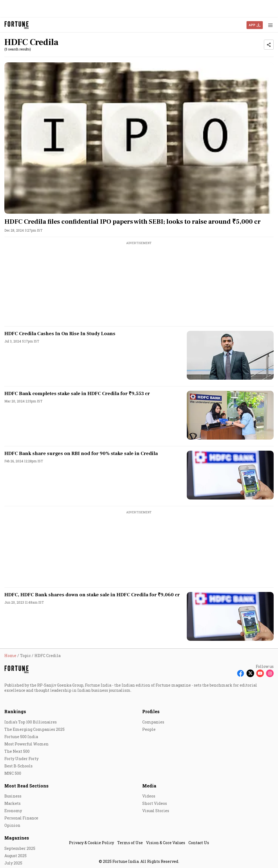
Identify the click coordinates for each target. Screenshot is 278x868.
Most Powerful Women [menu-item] (26, 744)
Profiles (151, 711)
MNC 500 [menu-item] (13, 773)
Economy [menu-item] (13, 811)
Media (149, 786)
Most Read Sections (26, 786)
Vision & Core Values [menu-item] (166, 843)
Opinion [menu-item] (12, 825)
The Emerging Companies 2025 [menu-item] (34, 729)
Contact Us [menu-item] (199, 843)
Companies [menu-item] (153, 722)
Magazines (17, 838)
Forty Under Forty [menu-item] (21, 759)
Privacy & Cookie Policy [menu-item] (91, 843)
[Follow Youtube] (260, 673)
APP (252, 25)
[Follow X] (250, 673)
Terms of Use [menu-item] (130, 843)
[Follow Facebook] (241, 673)
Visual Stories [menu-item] (156, 811)
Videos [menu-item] (149, 796)
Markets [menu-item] (12, 803)
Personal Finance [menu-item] (21, 818)
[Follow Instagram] (270, 673)
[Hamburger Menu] (270, 25)
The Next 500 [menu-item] (17, 751)
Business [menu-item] (13, 796)
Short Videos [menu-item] (155, 803)
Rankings (15, 711)
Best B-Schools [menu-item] (18, 766)
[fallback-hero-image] (139, 138)
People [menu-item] (149, 729)
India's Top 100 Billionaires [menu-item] (31, 722)
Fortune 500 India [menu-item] (21, 737)
